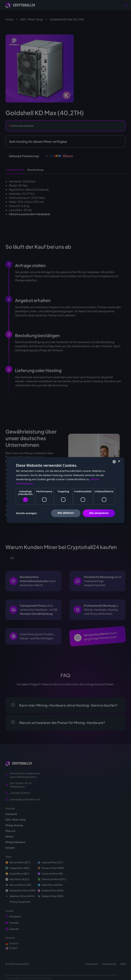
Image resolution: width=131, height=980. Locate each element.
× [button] (119, 461)
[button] (26, 513)
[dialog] (65, 490)
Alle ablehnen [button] (66, 513)
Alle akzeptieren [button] (99, 513)
